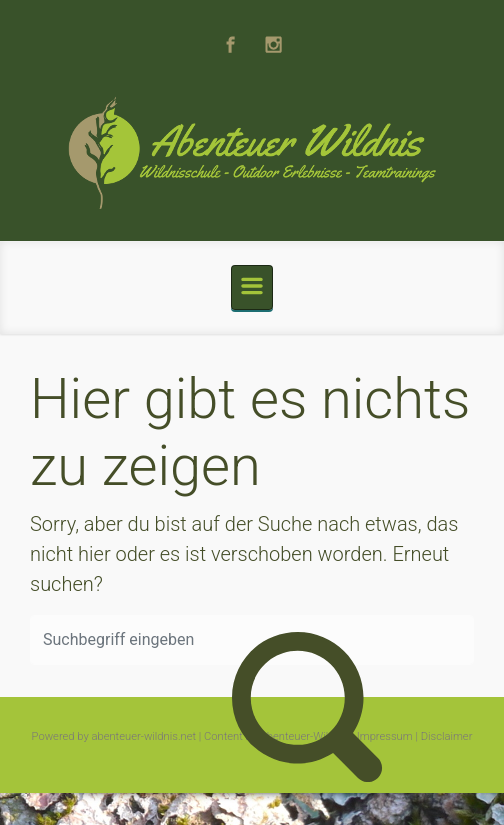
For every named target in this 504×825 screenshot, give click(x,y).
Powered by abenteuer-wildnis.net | (117, 736)
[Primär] (252, 287)
